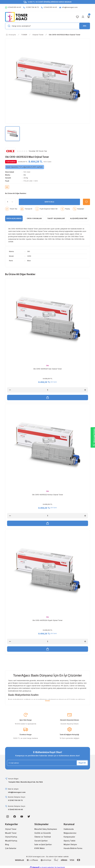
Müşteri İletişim (70, 846)
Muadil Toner (11, 834)
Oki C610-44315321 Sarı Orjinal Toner (48, 369)
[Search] (48, 26)
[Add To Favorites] (86, 202)
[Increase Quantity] (85, 390)
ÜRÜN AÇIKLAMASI (14, 218)
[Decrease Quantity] (10, 390)
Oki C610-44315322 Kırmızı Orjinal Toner (48, 495)
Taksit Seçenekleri (56, 218)
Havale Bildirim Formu (73, 850)
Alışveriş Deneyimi (79, 218)
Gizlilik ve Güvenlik (43, 834)
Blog (7, 846)
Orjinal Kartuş (11, 838)
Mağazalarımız (70, 834)
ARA (85, 26)
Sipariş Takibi (70, 842)
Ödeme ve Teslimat (43, 838)
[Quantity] (10, 202)
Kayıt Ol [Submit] (82, 764)
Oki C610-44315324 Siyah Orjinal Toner (47, 621)
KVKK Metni (40, 850)
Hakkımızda (69, 831)
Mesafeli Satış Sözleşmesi (46, 831)
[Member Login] (83, 17)
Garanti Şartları (41, 842)
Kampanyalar (69, 838)
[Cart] (88, 17)
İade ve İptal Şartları (43, 846)
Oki (25, 175)
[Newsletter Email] (48, 764)
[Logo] (16, 17)
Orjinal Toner (11, 831)
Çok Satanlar (11, 850)
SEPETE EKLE (49, 202)
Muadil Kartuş (11, 842)
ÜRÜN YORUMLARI (34, 218)
